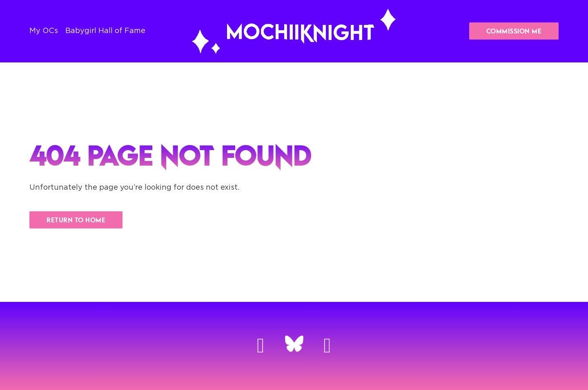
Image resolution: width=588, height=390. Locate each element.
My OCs (44, 31)
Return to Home (76, 220)
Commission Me (514, 31)
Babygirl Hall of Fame (105, 31)
